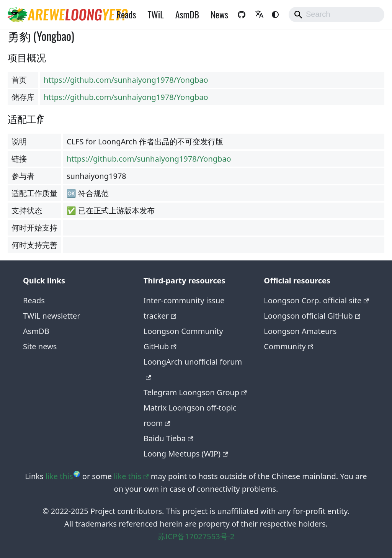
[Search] (336, 15)
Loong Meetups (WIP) (186, 454)
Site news (40, 346)
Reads (126, 14)
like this (59, 476)
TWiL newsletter (52, 316)
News (219, 14)
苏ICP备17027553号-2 (196, 536)
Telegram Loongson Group (195, 392)
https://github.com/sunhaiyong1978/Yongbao (126, 80)
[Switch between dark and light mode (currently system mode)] (275, 15)
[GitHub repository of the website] (242, 15)
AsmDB (187, 14)
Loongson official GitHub (312, 316)
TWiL (155, 14)
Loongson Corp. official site (316, 300)
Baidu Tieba (168, 438)
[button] (259, 15)
